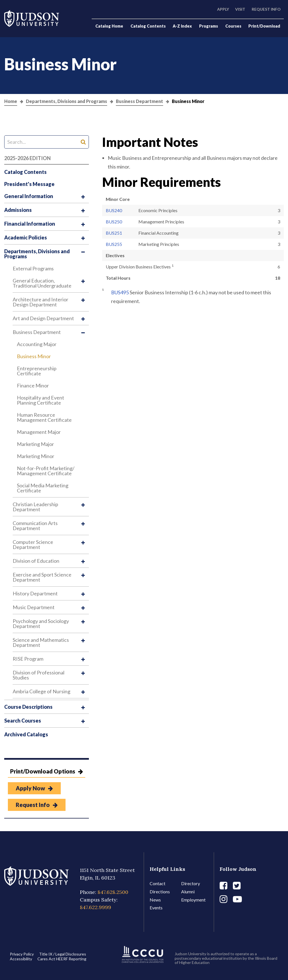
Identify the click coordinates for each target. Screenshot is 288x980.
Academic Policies (26, 237)
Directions (160, 892)
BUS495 (120, 292)
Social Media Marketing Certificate (43, 488)
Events (156, 908)
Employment (193, 900)
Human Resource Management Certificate (44, 417)
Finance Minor (33, 385)
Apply (223, 9)
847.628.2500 (113, 892)
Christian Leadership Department (35, 507)
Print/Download (264, 26)
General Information (29, 196)
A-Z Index (182, 26)
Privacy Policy (22, 954)
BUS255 (114, 244)
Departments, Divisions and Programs (67, 101)
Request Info (266, 9)
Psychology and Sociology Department (41, 624)
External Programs (33, 268)
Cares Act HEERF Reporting (62, 959)
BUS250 (114, 222)
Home (11, 101)
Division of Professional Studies (39, 675)
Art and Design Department (43, 318)
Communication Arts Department (35, 526)
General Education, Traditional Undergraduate (42, 283)
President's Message (29, 184)
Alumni (188, 892)
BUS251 (114, 233)
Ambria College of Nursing (41, 691)
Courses (233, 26)
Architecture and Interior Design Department (40, 302)
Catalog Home (109, 26)
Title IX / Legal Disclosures (63, 954)
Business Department (139, 101)
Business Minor (34, 356)
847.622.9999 (95, 907)
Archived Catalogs (26, 734)
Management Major (39, 432)
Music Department (34, 607)
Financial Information (30, 224)
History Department (35, 593)
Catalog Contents (148, 26)
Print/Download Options (47, 771)
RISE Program (28, 659)
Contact (157, 883)
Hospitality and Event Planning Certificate (40, 400)
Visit (240, 9)
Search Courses (23, 721)
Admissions (18, 210)
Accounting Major (37, 344)
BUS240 (114, 210)
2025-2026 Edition (27, 158)
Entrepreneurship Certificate (37, 371)
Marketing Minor (36, 456)
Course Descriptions (28, 707)
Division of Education (36, 561)
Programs (209, 26)
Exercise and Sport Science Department (42, 577)
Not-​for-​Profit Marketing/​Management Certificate (46, 471)
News (155, 900)
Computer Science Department (33, 544)
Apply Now (34, 788)
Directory (191, 883)
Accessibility (21, 959)
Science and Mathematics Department (41, 642)
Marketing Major (35, 444)
